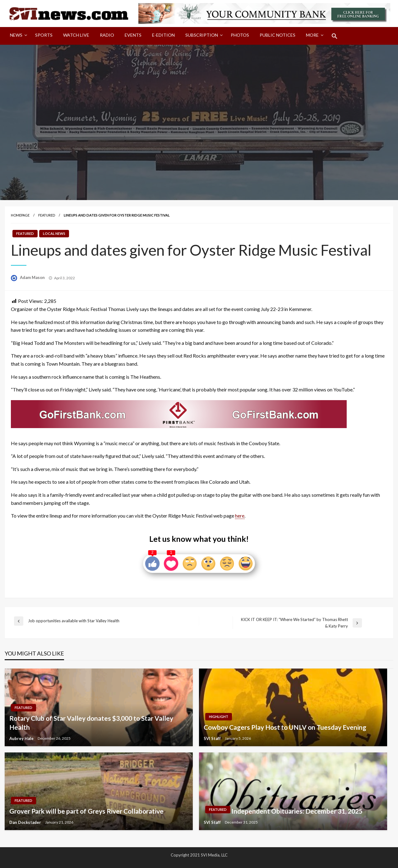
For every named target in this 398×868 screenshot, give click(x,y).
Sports (44, 35)
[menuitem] (17, 36)
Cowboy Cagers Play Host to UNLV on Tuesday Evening (285, 727)
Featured (47, 215)
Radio (107, 35)
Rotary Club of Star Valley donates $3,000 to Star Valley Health (91, 723)
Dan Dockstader (26, 822)
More (312, 35)
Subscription (202, 35)
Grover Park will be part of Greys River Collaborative (86, 811)
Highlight (219, 717)
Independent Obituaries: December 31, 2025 (297, 811)
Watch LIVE (76, 35)
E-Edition (163, 35)
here (240, 516)
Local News (54, 233)
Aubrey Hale (22, 738)
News (16, 35)
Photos (240, 35)
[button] (335, 36)
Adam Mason (33, 277)
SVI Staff (213, 738)
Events (133, 35)
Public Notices (278, 35)
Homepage (20, 215)
